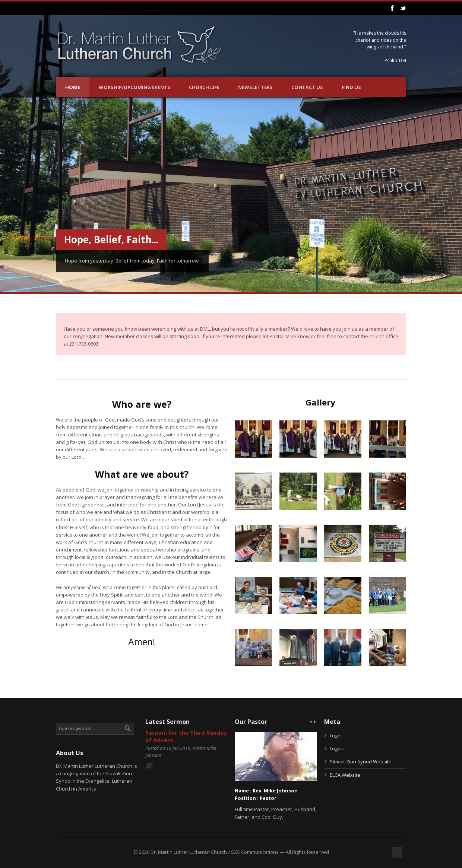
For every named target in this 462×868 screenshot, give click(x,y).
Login (336, 735)
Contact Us (307, 87)
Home (73, 87)
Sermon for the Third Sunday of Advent (186, 736)
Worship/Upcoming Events (135, 87)
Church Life (204, 87)
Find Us (351, 87)
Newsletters (255, 87)
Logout (337, 748)
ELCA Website (345, 775)
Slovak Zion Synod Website (361, 762)
